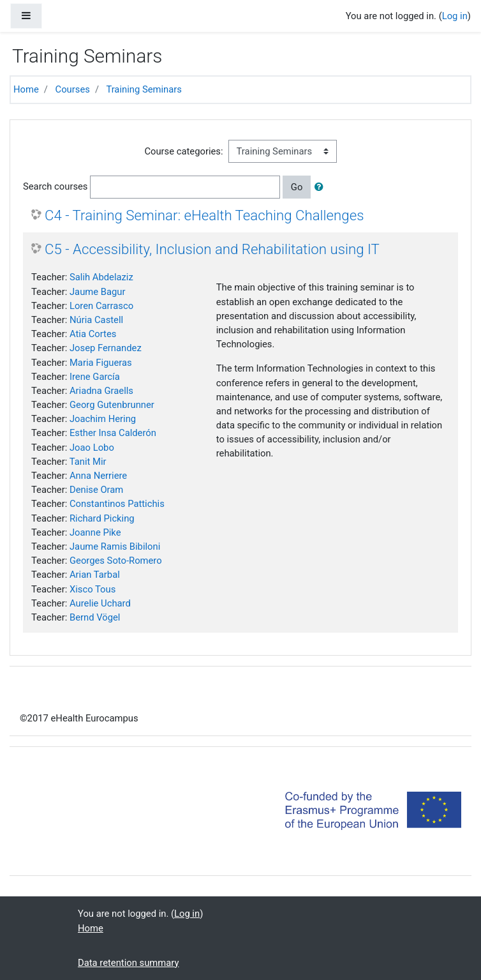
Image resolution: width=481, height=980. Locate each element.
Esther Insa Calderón (113, 433)
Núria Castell (96, 320)
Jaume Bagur (98, 292)
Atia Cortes (93, 334)
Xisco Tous (93, 589)
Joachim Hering (103, 419)
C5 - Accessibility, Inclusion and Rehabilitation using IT (212, 249)
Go (297, 187)
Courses (73, 89)
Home (26, 89)
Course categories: (183, 151)
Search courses (56, 186)
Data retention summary (128, 963)
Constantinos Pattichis (117, 504)
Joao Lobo (92, 448)
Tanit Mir (88, 462)
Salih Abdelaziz (101, 277)
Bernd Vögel (95, 617)
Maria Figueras (101, 363)
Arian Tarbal (95, 575)
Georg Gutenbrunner (112, 405)
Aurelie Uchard (100, 603)
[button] (322, 187)
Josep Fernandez (106, 348)
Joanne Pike (95, 532)
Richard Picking (102, 518)
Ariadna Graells (101, 391)
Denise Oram (96, 490)
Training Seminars (144, 89)
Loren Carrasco (101, 306)
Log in (455, 16)
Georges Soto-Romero (116, 561)
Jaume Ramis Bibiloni (115, 547)
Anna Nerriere (98, 476)
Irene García (95, 377)
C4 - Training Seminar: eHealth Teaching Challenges (204, 215)
